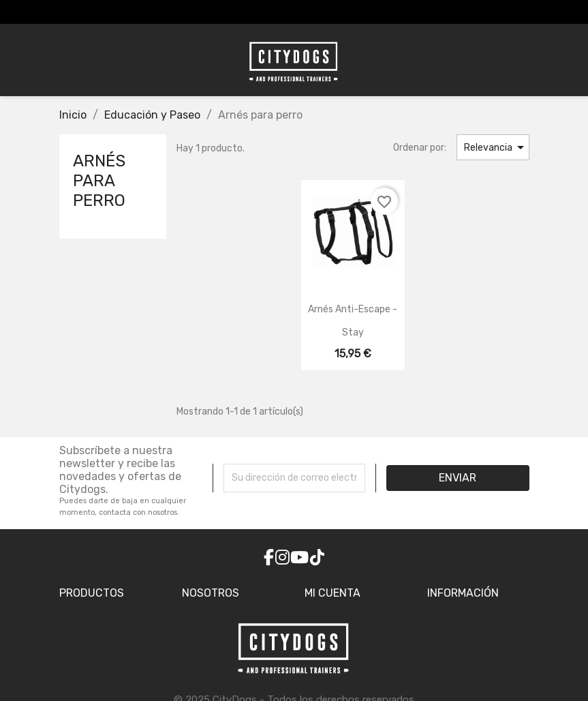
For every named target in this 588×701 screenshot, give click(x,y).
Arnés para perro (99, 181)
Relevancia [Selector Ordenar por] (496, 147)
